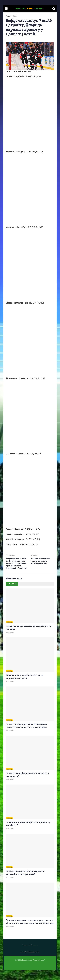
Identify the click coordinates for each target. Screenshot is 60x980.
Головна (9, 16)
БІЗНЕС (9, 632)
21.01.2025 (10, 888)
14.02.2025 (10, 839)
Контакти (34, 955)
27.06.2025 (10, 692)
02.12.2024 (10, 937)
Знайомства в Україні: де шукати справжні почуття (25, 687)
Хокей (15, 16)
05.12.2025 (10, 643)
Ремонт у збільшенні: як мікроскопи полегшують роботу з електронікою (27, 736)
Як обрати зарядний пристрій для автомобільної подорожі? (25, 883)
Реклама (25, 955)
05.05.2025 (10, 741)
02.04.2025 (10, 790)
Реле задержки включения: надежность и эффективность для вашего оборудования (30, 932)
